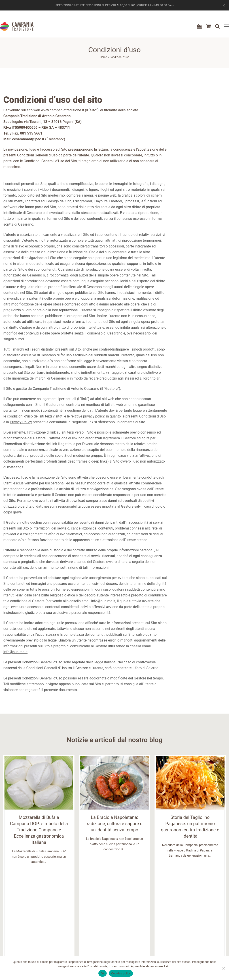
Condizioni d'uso (127, 920)
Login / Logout (183, 925)
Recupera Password (187, 947)
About (62, 925)
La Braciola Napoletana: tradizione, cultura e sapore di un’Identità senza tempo (115, 824)
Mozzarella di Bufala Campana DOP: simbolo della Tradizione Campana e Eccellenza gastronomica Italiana (39, 830)
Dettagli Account (185, 930)
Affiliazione (66, 947)
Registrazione (183, 920)
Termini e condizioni (130, 925)
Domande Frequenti (72, 941)
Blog (61, 930)
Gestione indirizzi (185, 941)
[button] (227, 27)
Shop (61, 920)
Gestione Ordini (184, 936)
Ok (103, 973)
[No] (223, 968)
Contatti (64, 936)
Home (103, 57)
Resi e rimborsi (126, 936)
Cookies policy (121, 973)
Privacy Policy (21, 422)
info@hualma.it (15, 652)
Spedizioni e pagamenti (133, 930)
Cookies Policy (126, 947)
